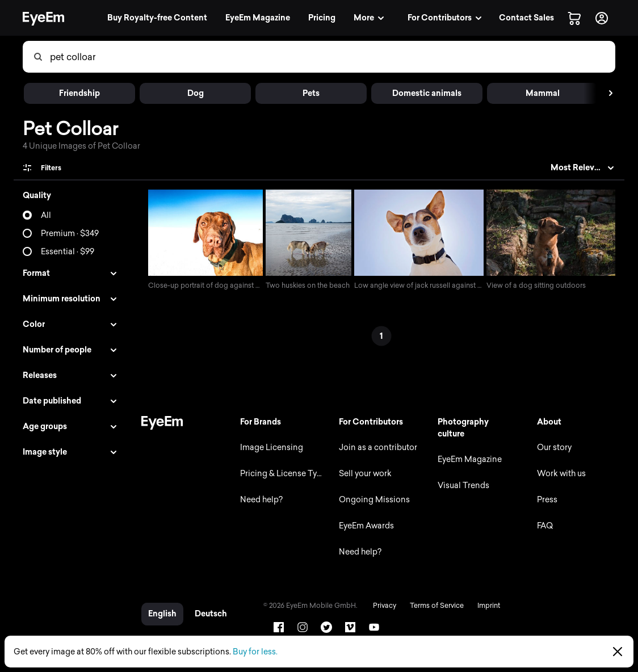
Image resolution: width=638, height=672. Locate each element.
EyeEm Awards (365, 526)
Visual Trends (463, 486)
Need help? (259, 500)
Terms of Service (434, 606)
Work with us (561, 474)
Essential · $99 (68, 252)
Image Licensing (269, 448)
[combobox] (332, 57)
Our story (554, 448)
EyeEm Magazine (469, 459)
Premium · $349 (70, 234)
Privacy (382, 606)
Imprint (486, 606)
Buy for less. (255, 652)
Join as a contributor (376, 448)
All (46, 215)
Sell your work (364, 474)
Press (547, 500)
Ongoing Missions (373, 500)
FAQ (544, 526)
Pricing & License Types (283, 474)
